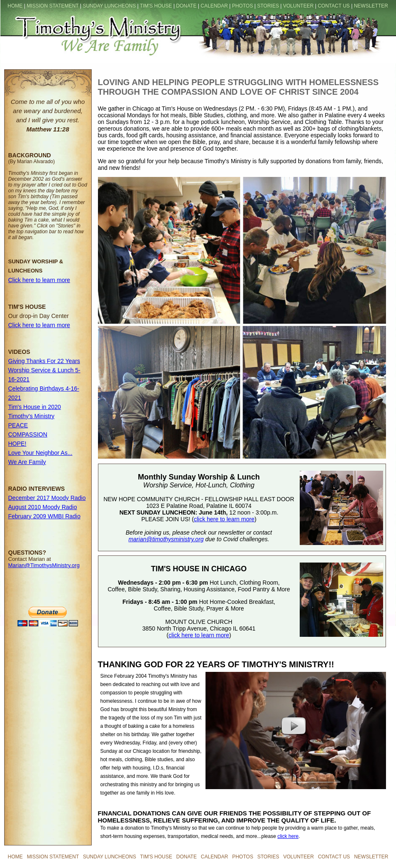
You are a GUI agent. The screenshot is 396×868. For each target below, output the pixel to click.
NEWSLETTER (371, 6)
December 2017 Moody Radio (47, 498)
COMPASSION (28, 434)
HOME (15, 6)
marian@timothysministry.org (166, 539)
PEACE (18, 425)
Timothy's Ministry (31, 416)
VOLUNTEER (298, 6)
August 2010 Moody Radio (43, 507)
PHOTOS (242, 6)
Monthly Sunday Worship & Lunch (199, 477)
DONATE (186, 6)
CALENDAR (214, 6)
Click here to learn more (39, 280)
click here (288, 836)
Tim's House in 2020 (35, 407)
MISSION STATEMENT (53, 6)
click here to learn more (224, 519)
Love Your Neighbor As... (40, 453)
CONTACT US (334, 6)
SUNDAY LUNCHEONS (109, 6)
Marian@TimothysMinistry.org (44, 565)
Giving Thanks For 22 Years (44, 361)
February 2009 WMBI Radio (45, 516)
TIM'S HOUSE (156, 6)
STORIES (268, 6)
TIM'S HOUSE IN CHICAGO (199, 569)
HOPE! (18, 444)
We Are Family (27, 462)
